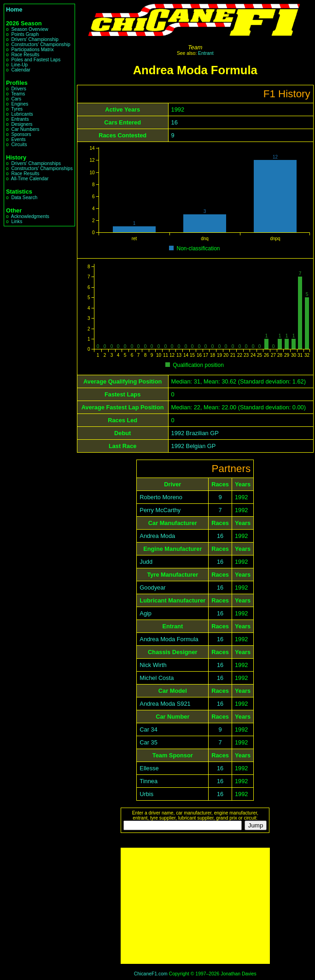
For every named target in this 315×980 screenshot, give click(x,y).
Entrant (206, 53)
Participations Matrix (32, 50)
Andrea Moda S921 (165, 704)
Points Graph (25, 34)
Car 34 (148, 729)
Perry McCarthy (160, 510)
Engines (20, 104)
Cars (16, 99)
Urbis (146, 794)
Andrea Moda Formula (169, 639)
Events (18, 139)
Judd (146, 562)
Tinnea (149, 781)
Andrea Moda (157, 536)
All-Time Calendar (30, 179)
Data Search (24, 198)
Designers (22, 124)
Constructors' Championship (41, 44)
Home (14, 9)
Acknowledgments (30, 216)
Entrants (20, 119)
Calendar (21, 70)
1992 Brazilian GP (195, 433)
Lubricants (22, 114)
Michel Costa (157, 678)
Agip (146, 613)
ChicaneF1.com (151, 974)
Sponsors (21, 134)
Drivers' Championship (35, 39)
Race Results (25, 55)
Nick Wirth (153, 665)
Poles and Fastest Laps (36, 60)
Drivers (18, 89)
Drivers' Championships (36, 163)
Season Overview (29, 29)
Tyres (17, 109)
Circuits (19, 145)
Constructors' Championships (42, 168)
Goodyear (152, 587)
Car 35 (148, 742)
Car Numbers (25, 129)
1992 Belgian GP (194, 446)
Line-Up (19, 65)
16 (175, 122)
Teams (18, 94)
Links (17, 221)
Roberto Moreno (161, 497)
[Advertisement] (195, 906)
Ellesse (149, 768)
